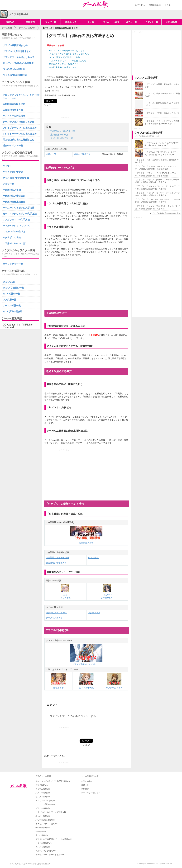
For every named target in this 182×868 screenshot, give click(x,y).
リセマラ (7, 166)
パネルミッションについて (16, 226)
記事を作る (140, 5)
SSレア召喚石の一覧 (13, 288)
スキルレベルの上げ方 (14, 231)
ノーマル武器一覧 (12, 306)
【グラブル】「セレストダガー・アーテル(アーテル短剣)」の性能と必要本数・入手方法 (157, 181)
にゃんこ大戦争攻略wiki (46, 804)
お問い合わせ (87, 781)
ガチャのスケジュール (56, 613)
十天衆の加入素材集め (14, 196)
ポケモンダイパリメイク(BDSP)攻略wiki (53, 781)
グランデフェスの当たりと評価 (19, 122)
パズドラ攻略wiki (43, 793)
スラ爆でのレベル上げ (14, 243)
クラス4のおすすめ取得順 (16, 178)
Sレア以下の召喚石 (12, 311)
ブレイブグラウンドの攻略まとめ (20, 128)
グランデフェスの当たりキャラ (19, 57)
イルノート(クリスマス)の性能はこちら (68, 61)
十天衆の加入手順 (12, 190)
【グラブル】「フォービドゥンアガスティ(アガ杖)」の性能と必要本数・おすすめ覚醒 (155, 168)
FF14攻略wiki (41, 831)
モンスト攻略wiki (43, 797)
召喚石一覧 (51, 154)
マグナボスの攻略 (12, 237)
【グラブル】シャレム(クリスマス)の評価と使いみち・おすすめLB (162, 144)
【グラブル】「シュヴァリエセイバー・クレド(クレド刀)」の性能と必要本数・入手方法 (157, 201)
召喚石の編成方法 (82, 154)
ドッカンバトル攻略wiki (46, 801)
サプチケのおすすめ (13, 172)
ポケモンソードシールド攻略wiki (50, 855)
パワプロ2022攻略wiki (45, 820)
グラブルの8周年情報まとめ (17, 51)
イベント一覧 (151, 22)
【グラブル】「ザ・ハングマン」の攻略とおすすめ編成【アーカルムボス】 (162, 122)
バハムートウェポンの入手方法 (19, 208)
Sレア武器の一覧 (11, 294)
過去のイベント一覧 (13, 146)
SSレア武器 (9, 282)
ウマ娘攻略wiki (42, 785)
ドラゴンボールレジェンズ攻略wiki (51, 812)
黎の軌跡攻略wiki (43, 828)
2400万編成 (93, 558)
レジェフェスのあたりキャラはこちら (67, 50)
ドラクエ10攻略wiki (44, 843)
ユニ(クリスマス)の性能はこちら (65, 57)
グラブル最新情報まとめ (15, 45)
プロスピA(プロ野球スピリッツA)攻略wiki (53, 839)
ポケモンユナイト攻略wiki (47, 824)
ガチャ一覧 (131, 22)
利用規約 (85, 789)
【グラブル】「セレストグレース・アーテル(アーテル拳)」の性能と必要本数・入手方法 (157, 188)
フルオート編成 (111, 22)
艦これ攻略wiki (42, 835)
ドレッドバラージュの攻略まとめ (20, 134)
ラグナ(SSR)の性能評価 (15, 75)
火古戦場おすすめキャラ (57, 563)
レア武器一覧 (10, 300)
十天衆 (91, 22)
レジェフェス (94, 613)
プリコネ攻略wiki (43, 808)
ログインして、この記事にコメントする (73, 716)
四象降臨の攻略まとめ (14, 104)
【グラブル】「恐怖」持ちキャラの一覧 (162, 113)
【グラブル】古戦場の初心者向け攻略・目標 (162, 86)
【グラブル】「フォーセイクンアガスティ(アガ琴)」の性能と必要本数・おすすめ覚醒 (155, 174)
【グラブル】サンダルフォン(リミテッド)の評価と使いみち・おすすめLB (161, 153)
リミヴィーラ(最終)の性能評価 (18, 63)
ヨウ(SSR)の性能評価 (14, 69)
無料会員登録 (155, 5)
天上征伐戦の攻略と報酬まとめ (19, 140)
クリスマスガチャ (54, 618)
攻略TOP (10, 22)
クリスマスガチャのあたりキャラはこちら (69, 54)
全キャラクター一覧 (13, 264)
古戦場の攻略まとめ (13, 110)
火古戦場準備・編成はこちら (63, 67)
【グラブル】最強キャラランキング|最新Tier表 (162, 95)
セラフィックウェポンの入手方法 (20, 214)
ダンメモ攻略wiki (43, 847)
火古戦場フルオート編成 (57, 558)
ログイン (168, 5)
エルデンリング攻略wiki (46, 851)
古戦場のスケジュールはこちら (64, 64)
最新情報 (30, 22)
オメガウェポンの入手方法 (16, 220)
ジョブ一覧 (51, 22)
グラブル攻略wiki (43, 789)
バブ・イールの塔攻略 (14, 116)
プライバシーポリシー (91, 793)
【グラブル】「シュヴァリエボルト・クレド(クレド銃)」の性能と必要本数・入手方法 (157, 207)
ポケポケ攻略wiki (43, 816)
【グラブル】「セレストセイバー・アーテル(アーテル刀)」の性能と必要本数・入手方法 (157, 194)
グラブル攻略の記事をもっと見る (166, 213)
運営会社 (85, 785)
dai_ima (55, 91)
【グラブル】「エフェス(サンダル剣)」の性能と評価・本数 (157, 161)
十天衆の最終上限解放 (14, 202)
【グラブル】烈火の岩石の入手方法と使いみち (162, 104)
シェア (48, 105)
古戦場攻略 (172, 22)
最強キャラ (71, 22)
